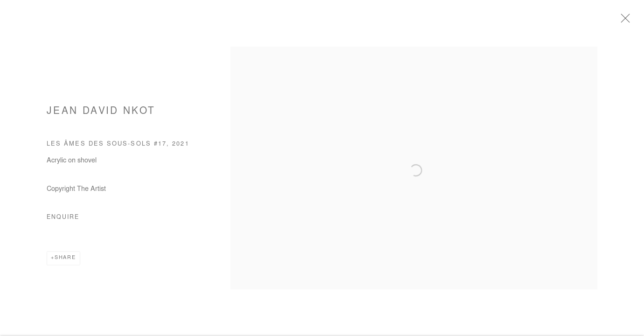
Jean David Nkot (101, 114)
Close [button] (625, 21)
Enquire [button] (63, 220)
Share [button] (65, 261)
